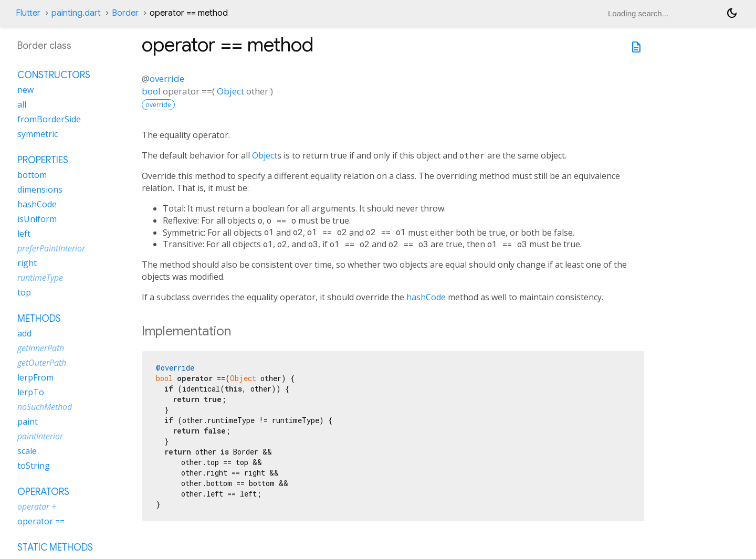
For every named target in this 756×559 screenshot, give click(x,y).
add (24, 333)
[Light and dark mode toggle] (732, 13)
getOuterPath (42, 363)
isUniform (37, 219)
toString (34, 466)
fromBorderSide (49, 119)
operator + (37, 507)
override (167, 78)
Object (230, 91)
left (24, 234)
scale (27, 451)
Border (125, 13)
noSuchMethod (45, 407)
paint (28, 421)
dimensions (40, 189)
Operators (43, 492)
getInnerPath (41, 348)
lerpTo (31, 392)
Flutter (28, 13)
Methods (39, 319)
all (22, 104)
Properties (43, 160)
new (25, 90)
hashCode (426, 297)
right (27, 263)
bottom (32, 175)
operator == (41, 521)
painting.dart (76, 13)
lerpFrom (35, 377)
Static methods (55, 547)
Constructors (54, 75)
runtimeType (40, 278)
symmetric (38, 134)
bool (151, 91)
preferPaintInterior (51, 248)
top (24, 292)
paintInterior (40, 436)
